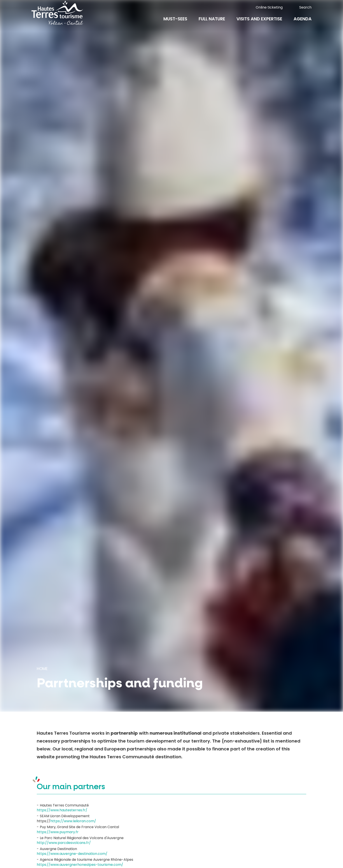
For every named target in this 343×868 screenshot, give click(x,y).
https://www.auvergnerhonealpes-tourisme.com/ (80, 865)
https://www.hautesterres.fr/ (62, 810)
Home (42, 669)
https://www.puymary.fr (58, 832)
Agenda (303, 22)
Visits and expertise (259, 22)
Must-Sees (175, 22)
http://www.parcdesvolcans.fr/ (64, 843)
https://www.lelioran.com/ (73, 821)
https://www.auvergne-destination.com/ (72, 854)
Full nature (212, 22)
